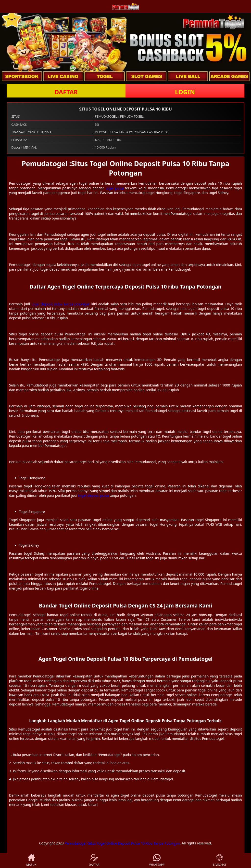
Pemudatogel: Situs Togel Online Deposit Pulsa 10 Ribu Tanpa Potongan (122, 843)
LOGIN (185, 92)
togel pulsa (114, 188)
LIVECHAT (220, 860)
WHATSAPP (157, 860)
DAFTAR (66, 92)
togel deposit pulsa (94, 495)
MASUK (31, 860)
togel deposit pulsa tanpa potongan (61, 304)
